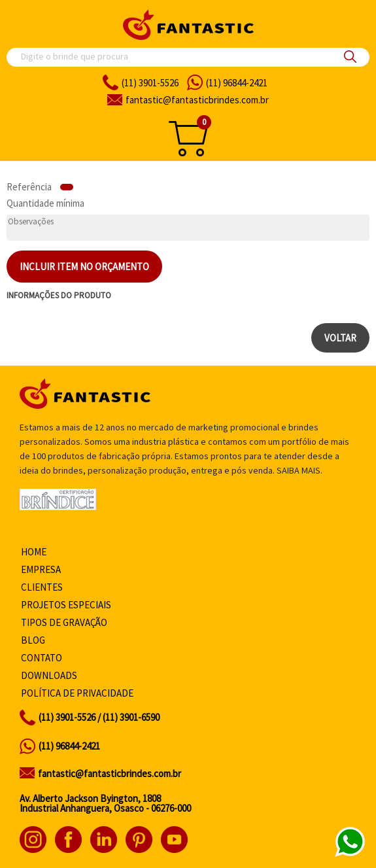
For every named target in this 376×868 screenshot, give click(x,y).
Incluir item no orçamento (84, 267)
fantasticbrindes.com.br (197, 100)
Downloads (49, 675)
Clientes (42, 587)
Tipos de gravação (64, 622)
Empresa (41, 569)
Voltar (340, 338)
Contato (42, 658)
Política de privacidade (77, 693)
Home (34, 552)
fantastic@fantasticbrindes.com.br (110, 773)
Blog (33, 640)
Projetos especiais (66, 605)
